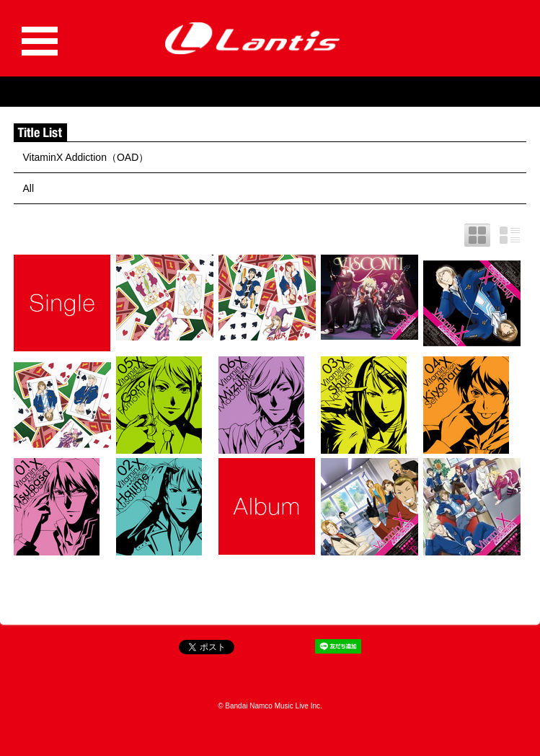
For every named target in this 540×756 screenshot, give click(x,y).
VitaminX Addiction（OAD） (85, 157)
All (28, 188)
